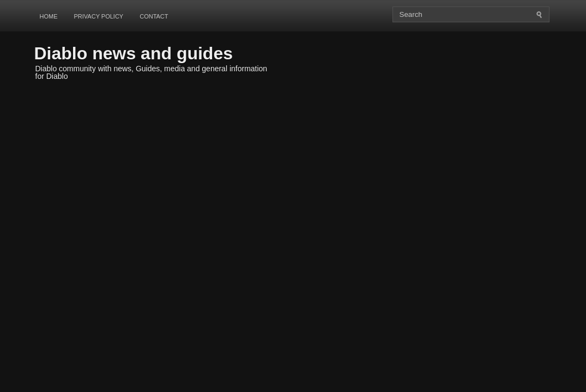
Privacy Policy (99, 16)
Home (49, 16)
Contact (154, 16)
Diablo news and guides (134, 53)
